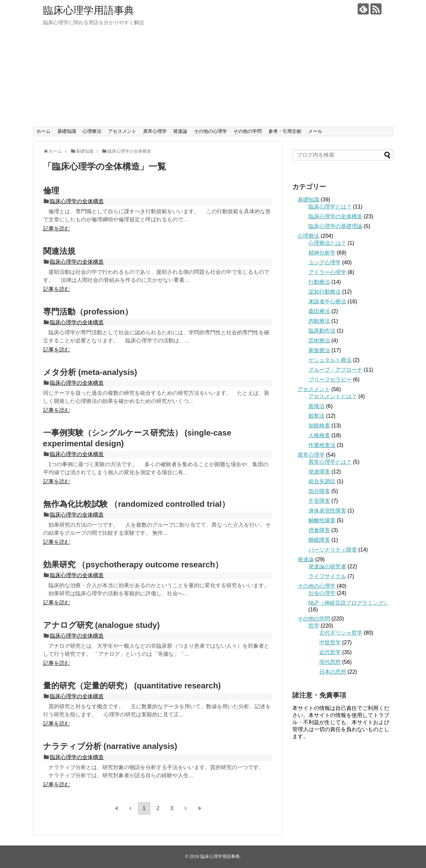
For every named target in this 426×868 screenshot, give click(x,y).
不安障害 (319, 501)
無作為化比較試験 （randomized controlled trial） (137, 504)
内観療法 (319, 321)
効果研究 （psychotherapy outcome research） (133, 564)
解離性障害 (322, 520)
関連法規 (59, 251)
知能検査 (319, 426)
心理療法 (92, 131)
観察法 (317, 416)
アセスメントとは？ (333, 396)
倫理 (51, 191)
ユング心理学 (325, 262)
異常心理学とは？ (330, 462)
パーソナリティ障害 (333, 550)
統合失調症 (322, 481)
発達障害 (319, 472)
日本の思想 (333, 672)
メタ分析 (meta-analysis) (90, 372)
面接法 (317, 406)
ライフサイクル (327, 576)
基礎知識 (67, 131)
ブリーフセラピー (330, 380)
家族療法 (319, 350)
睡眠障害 (319, 540)
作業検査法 (322, 445)
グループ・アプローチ (335, 370)
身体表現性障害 (327, 511)
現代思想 (330, 662)
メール (315, 131)
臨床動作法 (322, 331)
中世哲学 (330, 643)
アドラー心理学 (327, 272)
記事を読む (57, 229)
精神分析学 (322, 253)
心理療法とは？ (327, 243)
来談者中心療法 (327, 301)
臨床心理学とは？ (330, 207)
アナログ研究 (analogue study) (102, 625)
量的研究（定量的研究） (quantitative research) (132, 686)
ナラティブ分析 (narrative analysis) (110, 746)
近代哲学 (330, 652)
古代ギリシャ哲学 (341, 633)
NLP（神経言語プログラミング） (349, 603)
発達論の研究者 (327, 567)
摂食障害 (319, 530)
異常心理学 (155, 131)
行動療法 (319, 282)
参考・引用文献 (285, 131)
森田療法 (319, 311)
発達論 (180, 131)
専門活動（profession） (88, 312)
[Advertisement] (213, 76)
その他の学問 (248, 131)
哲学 (314, 626)
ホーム (43, 131)
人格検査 (319, 435)
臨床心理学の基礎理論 (335, 226)
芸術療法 (319, 341)
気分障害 (319, 491)
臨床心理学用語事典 (89, 10)
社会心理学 (322, 593)
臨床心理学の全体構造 (77, 201)
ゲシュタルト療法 (330, 360)
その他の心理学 (210, 131)
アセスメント (122, 131)
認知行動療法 (325, 292)
